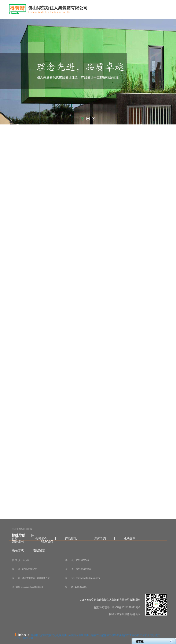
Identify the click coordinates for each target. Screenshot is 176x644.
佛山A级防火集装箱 (75, 635)
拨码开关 (117, 635)
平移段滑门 (37, 635)
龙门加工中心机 (131, 635)
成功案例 (130, 539)
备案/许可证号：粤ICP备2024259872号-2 (117, 608)
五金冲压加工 (28, 638)
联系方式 (18, 550)
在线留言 (39, 550)
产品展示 (71, 539)
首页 (15, 539)
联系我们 (47, 541)
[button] (82, 119)
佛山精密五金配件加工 (99, 635)
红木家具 (144, 635)
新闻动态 (100, 539)
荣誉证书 (18, 541)
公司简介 (41, 539)
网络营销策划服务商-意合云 (125, 614)
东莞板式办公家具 (54, 635)
